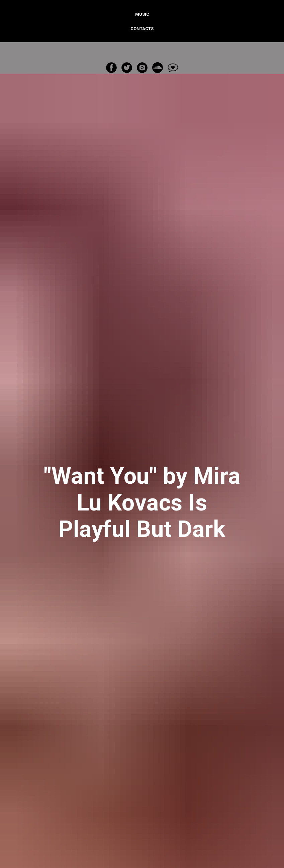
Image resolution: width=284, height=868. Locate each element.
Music (142, 14)
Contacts (142, 29)
